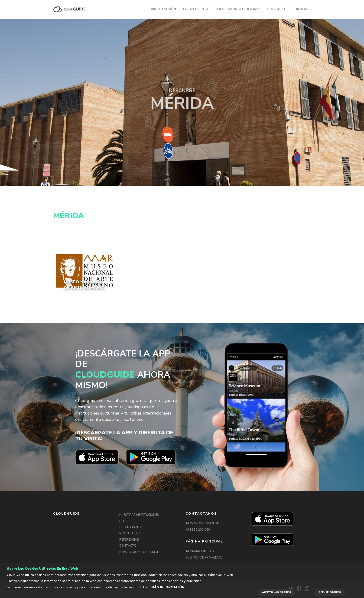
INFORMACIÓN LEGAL (201, 551)
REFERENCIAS (129, 540)
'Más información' (168, 587)
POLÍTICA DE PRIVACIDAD (204, 558)
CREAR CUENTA (196, 9)
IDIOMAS (301, 9)
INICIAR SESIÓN (163, 9)
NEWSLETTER (130, 533)
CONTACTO (277, 9)
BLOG (123, 521)
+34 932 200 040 (198, 530)
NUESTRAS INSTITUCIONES (238, 9)
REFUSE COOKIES (330, 592)
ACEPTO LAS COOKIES (276, 592)
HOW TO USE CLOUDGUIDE (139, 552)
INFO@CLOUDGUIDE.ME (203, 523)
